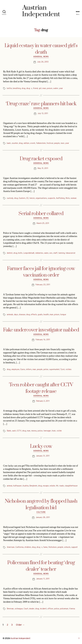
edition (27, 143)
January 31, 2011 (43, 456)
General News (41, 57)
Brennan (10, 609)
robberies (39, 253)
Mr (57, 486)
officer (50, 609)
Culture (41, 512)
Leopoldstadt (29, 253)
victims (68, 370)
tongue (63, 315)
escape (46, 486)
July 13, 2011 (43, 114)
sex (51, 253)
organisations (41, 198)
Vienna (72, 609)
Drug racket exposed (41, 159)
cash (14, 431)
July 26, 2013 (43, 62)
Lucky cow (41, 446)
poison (50, 88)
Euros (23, 370)
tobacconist (71, 253)
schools (67, 547)
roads (62, 486)
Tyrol (62, 370)
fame (45, 547)
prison (57, 315)
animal (9, 486)
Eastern (22, 198)
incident (43, 609)
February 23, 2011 (43, 285)
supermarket (54, 370)
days (16, 315)
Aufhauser (17, 486)
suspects (51, 198)
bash (9, 143)
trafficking (60, 198)
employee (15, 370)
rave (62, 143)
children (28, 547)
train (54, 431)
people (57, 143)
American (11, 547)
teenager (47, 431)
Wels (68, 198)
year (61, 88)
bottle (9, 88)
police (46, 370)
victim (59, 431)
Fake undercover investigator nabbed (41, 330)
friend (35, 88)
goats (40, 315)
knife (20, 253)
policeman (64, 609)
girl (40, 88)
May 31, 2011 (43, 168)
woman (74, 198)
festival (50, 143)
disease (22, 315)
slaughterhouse (71, 486)
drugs (29, 88)
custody (10, 198)
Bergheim (33, 486)
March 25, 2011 (43, 223)
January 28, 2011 (43, 518)
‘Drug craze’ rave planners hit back (41, 104)
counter (15, 143)
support (74, 547)
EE (27, 198)
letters (29, 370)
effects (34, 315)
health (46, 315)
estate (52, 486)
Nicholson (53, 547)
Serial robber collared (41, 214)
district (10, 253)
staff (55, 253)
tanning (61, 253)
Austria (25, 486)
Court (26, 609)
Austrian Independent (20, 639)
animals (10, 315)
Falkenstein (41, 143)
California (19, 547)
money (34, 431)
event (33, 143)
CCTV (19, 431)
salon (46, 253)
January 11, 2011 (43, 579)
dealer (32, 609)
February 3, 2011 (43, 401)
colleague (19, 609)
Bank (9, 431)
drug (24, 88)
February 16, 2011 (43, 340)
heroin (32, 198)
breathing (17, 88)
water (56, 88)
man (44, 88)
